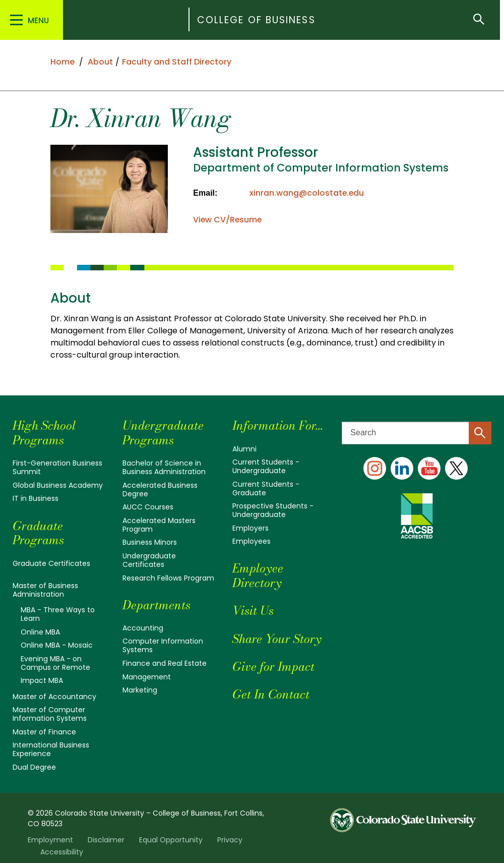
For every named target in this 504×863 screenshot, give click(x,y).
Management (147, 669)
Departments (156, 599)
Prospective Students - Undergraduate (273, 507)
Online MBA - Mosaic (57, 640)
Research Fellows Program (168, 573)
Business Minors (150, 539)
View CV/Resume (228, 220)
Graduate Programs (39, 531)
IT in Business (36, 497)
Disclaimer (106, 830)
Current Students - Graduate (266, 487)
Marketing (140, 682)
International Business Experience (51, 740)
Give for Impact (273, 662)
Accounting (143, 622)
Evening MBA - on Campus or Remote (55, 657)
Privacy (230, 830)
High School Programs (44, 433)
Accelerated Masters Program (159, 522)
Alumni (244, 449)
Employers (250, 525)
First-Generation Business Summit (57, 467)
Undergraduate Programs (163, 433)
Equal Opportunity (171, 830)
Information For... (278, 425)
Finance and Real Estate (165, 656)
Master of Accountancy (54, 689)
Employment (50, 830)
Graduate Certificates (51, 561)
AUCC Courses (148, 505)
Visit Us (253, 607)
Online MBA (40, 627)
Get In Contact (271, 690)
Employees (251, 537)
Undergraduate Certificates (149, 556)
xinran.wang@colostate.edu (307, 193)
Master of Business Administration (45, 587)
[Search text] (417, 433)
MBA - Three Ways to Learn (58, 610)
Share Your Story (277, 634)
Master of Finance (44, 723)
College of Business (257, 20)
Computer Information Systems (163, 640)
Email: (205, 193)
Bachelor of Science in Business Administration (164, 467)
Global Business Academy (58, 484)
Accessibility (62, 842)
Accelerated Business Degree (160, 488)
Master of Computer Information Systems (50, 707)
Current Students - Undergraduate (266, 466)
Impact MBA (42, 674)
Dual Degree (34, 757)
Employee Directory (258, 571)
